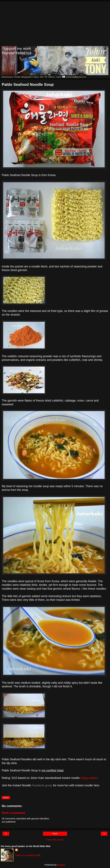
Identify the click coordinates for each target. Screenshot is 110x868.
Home (55, 834)
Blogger (61, 865)
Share (6, 798)
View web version (55, 840)
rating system (89, 778)
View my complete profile (28, 855)
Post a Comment (13, 813)
